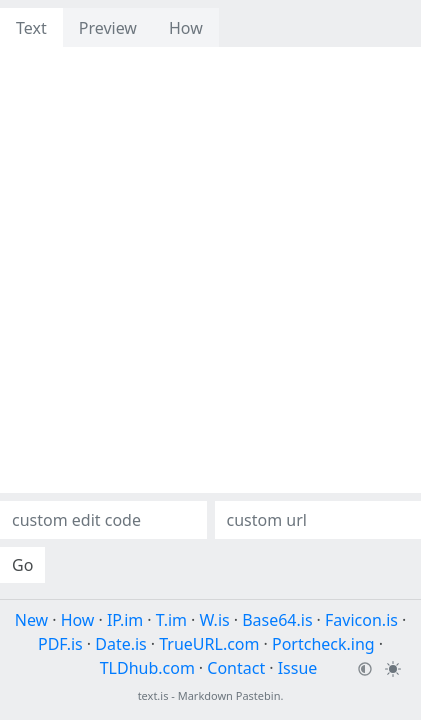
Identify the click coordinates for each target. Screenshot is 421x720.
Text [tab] (31, 28)
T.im (171, 620)
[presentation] (210, 83)
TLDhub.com (147, 668)
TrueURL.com (209, 644)
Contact (236, 668)
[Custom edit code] (103, 520)
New (31, 620)
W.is (215, 620)
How (78, 620)
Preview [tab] (108, 28)
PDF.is (60, 644)
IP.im (125, 620)
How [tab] (186, 28)
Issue (298, 668)
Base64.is (277, 620)
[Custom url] (318, 520)
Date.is (121, 644)
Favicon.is (361, 620)
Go (22, 565)
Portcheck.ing (323, 644)
